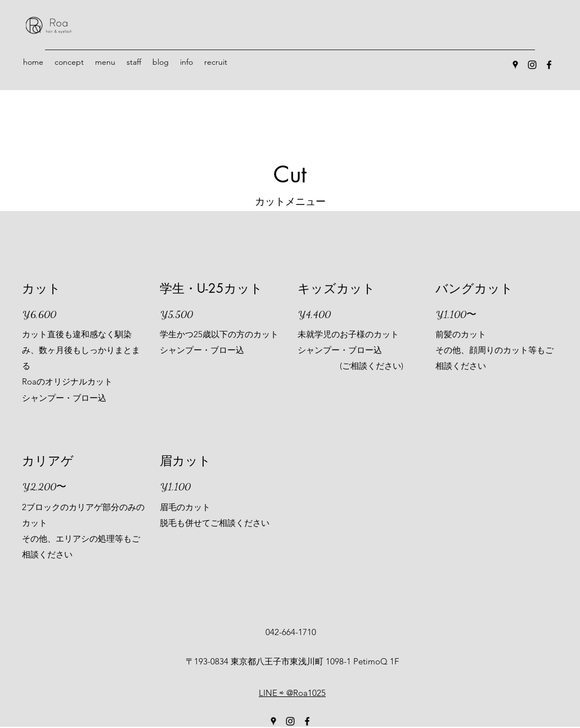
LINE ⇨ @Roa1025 (292, 693)
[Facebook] (549, 65)
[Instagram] (532, 65)
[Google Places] (515, 65)
